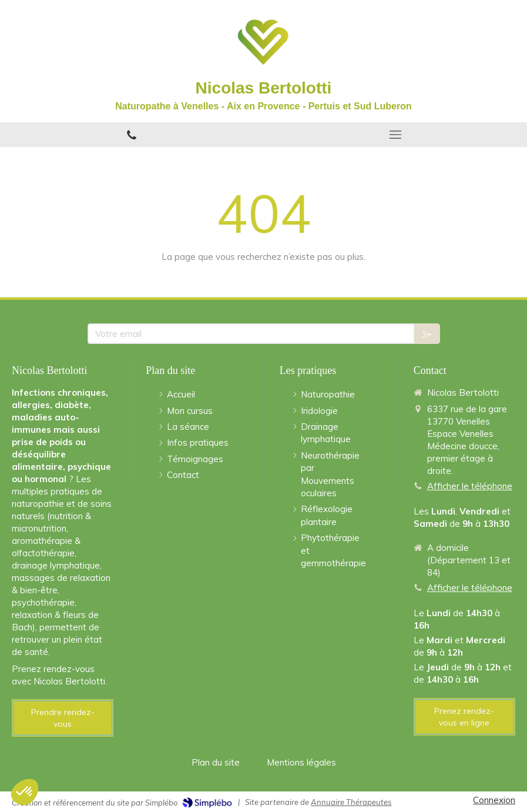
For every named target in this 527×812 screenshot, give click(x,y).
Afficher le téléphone (470, 486)
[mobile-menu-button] (396, 135)
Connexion (494, 800)
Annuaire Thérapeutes (351, 802)
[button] (25, 792)
